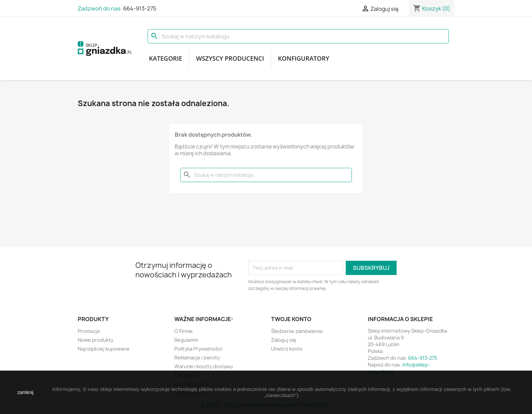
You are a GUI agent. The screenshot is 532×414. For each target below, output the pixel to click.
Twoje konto (291, 319)
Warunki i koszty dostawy (204, 366)
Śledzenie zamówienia (297, 331)
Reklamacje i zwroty (197, 358)
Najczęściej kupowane (104, 349)
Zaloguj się (284, 340)
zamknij (25, 392)
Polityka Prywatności (198, 349)
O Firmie (184, 331)
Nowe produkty (96, 340)
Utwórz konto (287, 349)
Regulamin (186, 340)
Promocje (89, 331)
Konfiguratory (303, 58)
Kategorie (166, 58)
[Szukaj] (298, 36)
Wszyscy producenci (230, 58)
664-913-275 (140, 8)
